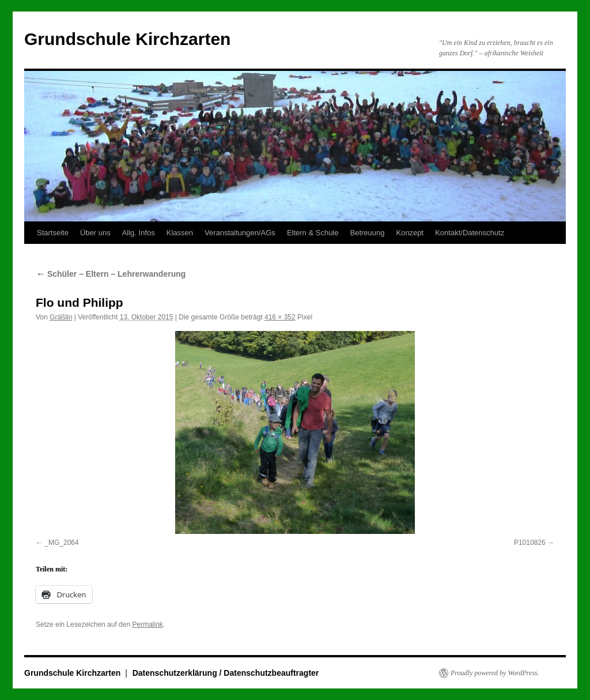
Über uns (95, 233)
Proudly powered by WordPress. (495, 673)
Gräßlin (61, 317)
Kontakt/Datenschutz (470, 233)
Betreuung (367, 233)
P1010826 (530, 543)
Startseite (53, 233)
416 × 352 (280, 317)
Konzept (410, 233)
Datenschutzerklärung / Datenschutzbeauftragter (226, 673)
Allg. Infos (139, 233)
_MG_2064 (61, 543)
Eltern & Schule (313, 233)
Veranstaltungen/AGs (240, 233)
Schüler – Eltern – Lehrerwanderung (111, 274)
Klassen (180, 233)
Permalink (147, 624)
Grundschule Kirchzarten (127, 39)
